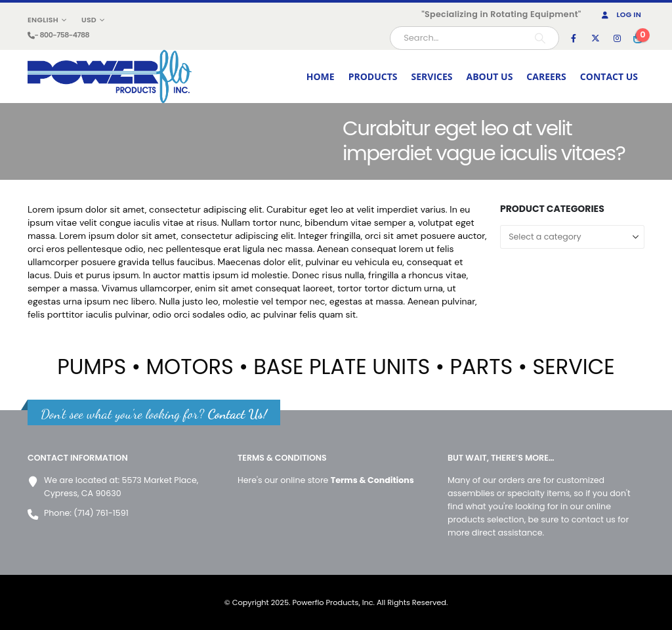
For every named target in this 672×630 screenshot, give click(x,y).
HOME (321, 76)
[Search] (540, 38)
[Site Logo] (110, 76)
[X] (595, 38)
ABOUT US (490, 76)
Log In (621, 14)
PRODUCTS (373, 76)
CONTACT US (609, 76)
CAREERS (546, 76)
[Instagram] (617, 38)
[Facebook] (574, 38)
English (43, 20)
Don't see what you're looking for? (154, 414)
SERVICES (432, 76)
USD (89, 20)
